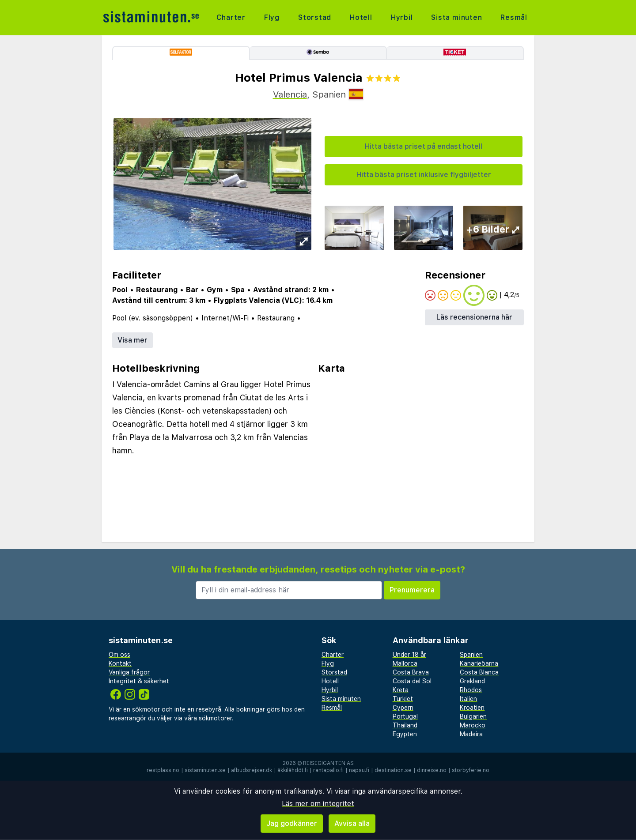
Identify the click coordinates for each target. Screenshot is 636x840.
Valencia (290, 94)
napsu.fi (359, 770)
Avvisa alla (352, 823)
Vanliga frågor (129, 672)
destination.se (393, 770)
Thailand (405, 725)
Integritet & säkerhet (139, 681)
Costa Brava (411, 672)
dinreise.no (432, 770)
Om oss (119, 655)
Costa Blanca (479, 672)
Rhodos (471, 690)
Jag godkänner (292, 823)
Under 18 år (409, 655)
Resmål (514, 17)
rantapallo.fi (328, 770)
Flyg (272, 17)
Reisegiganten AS (328, 763)
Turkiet (403, 699)
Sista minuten (456, 17)
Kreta (401, 690)
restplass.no (163, 770)
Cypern (403, 708)
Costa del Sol (412, 681)
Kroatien (472, 708)
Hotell (361, 17)
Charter (231, 17)
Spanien (471, 655)
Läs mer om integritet (318, 804)
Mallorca (405, 663)
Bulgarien (473, 716)
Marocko (473, 725)
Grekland (472, 681)
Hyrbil (401, 17)
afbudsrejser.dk (252, 770)
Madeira (471, 734)
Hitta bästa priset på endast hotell (424, 146)
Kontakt (120, 663)
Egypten (405, 734)
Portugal (405, 716)
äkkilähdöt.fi (293, 770)
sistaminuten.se (205, 770)
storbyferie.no (471, 770)
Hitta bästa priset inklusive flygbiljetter (424, 175)
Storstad (315, 17)
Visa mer (132, 340)
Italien (468, 699)
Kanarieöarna (479, 663)
